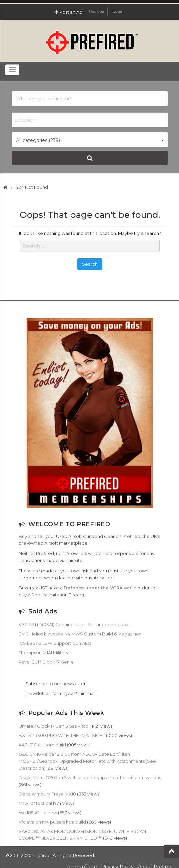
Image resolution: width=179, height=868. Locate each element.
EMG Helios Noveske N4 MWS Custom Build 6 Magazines (80, 634)
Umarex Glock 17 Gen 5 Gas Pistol (54, 726)
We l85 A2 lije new (38, 813)
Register (97, 11)
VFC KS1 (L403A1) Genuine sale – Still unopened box (74, 624)
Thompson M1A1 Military (43, 653)
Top (171, 851)
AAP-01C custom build (42, 745)
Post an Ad (69, 12)
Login (118, 11)
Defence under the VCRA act (97, 588)
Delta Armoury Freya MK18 (47, 794)
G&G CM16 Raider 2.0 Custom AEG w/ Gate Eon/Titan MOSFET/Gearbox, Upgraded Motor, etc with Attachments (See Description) (87, 761)
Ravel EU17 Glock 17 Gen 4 (46, 662)
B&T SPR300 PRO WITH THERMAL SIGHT (62, 735)
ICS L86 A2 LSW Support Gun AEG (55, 643)
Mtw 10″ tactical (35, 803)
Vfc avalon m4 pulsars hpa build (52, 822)
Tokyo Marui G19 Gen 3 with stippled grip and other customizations (90, 777)
